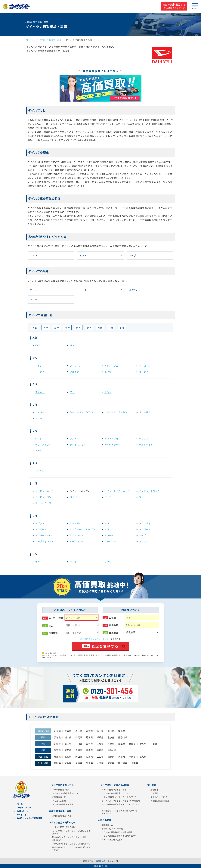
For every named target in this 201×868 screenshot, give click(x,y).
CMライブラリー (24, 807)
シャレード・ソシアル (81, 412)
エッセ (108, 372)
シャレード (41, 412)
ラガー (39, 562)
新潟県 (57, 744)
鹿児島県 (123, 763)
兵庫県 (89, 750)
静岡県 (132, 744)
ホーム (20, 804)
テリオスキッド (43, 444)
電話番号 (114, 625)
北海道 (57, 731)
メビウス (144, 541)
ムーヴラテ (110, 541)
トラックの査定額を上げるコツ (115, 793)
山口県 (100, 757)
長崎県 (79, 763)
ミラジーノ (145, 529)
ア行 (46, 328)
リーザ (83, 290)
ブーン (143, 497)
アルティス (41, 372)
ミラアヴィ (145, 523)
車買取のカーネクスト (107, 861)
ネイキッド (41, 471)
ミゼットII (75, 523)
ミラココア (110, 529)
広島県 (89, 757)
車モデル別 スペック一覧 (112, 829)
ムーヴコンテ (77, 541)
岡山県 (79, 757)
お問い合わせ (23, 811)
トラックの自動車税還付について (67, 793)
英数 (35, 328)
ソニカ (33, 299)
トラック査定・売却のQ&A (64, 827)
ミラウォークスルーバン (82, 529)
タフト (39, 438)
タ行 (78, 328)
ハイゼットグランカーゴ (117, 491)
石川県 (79, 744)
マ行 (111, 328)
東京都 (111, 737)
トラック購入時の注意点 (112, 840)
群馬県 (79, 737)
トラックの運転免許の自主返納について (119, 836)
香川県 (122, 757)
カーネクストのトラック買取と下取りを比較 (121, 801)
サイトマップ (23, 815)
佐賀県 (68, 763)
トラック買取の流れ (61, 790)
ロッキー (109, 562)
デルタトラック (113, 444)
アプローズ (145, 366)
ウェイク (74, 372)
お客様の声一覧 (59, 797)
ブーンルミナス (43, 503)
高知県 (143, 757)
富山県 (68, 744)
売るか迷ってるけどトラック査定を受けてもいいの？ (71, 849)
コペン (33, 255)
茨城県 (57, 737)
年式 (51, 626)
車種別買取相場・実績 (62, 816)
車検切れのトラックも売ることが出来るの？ (71, 844)
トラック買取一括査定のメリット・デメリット (121, 806)
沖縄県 (135, 763)
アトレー (35, 290)
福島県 (122, 731)
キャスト (40, 392)
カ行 (57, 328)
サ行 (67, 328)
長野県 (111, 744)
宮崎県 (111, 763)
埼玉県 (89, 737)
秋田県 (100, 731)
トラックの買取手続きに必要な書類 (117, 832)
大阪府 (79, 750)
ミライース (41, 529)
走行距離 (53, 633)
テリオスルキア (78, 444)
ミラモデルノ (111, 535)
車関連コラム (107, 825)
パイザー (74, 497)
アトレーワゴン (113, 366)
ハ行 (100, 328)
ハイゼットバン (43, 497)
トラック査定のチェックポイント (116, 790)
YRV (72, 345)
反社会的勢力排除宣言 (160, 801)
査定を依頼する (101, 646)
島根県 (68, 757)
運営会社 (154, 790)
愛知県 (143, 744)
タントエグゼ (111, 438)
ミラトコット (77, 535)
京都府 (68, 750)
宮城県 (89, 731)
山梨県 (100, 744)
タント (83, 255)
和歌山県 (112, 750)
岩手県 (79, 731)
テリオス (144, 438)
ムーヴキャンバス (44, 541)
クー (72, 392)
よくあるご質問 (59, 801)
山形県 (111, 731)
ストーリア (145, 412)
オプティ (134, 290)
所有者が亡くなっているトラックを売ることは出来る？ (71, 838)
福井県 (89, 744)
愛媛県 (132, 757)
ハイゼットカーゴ (44, 491)
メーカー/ (56, 618)
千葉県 (100, 737)
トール (39, 450)
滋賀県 (57, 750)
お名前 (113, 618)
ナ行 (89, 328)
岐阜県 (122, 744)
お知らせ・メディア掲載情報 (29, 818)
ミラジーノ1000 (44, 535)
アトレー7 (75, 366)
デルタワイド (146, 444)
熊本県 (89, 763)
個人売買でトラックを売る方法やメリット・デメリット (121, 812)
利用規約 (84, 639)
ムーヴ (132, 255)
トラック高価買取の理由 (63, 804)
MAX (38, 345)
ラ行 (122, 328)
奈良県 (100, 750)
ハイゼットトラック (149, 491)
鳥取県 (57, 757)
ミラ (107, 523)
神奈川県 (123, 737)
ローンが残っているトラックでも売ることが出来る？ (71, 832)
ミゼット (40, 523)
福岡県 (57, 763)
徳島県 (111, 757)
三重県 (154, 744)
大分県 (100, 763)
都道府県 (114, 633)
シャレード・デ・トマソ (117, 412)
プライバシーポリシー (100, 639)
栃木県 (68, 737)
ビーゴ (108, 497)
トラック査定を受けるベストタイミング (119, 797)
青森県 (68, 731)
